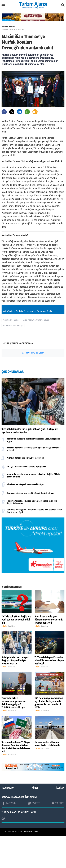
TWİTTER (34, 836)
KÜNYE (35, 820)
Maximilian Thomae (11, 352)
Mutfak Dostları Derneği (13, 358)
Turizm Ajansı (18, 864)
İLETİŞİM (60, 820)
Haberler (4, 658)
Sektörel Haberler (9, 27)
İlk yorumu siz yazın (33, 385)
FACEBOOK (9, 836)
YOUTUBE (58, 835)
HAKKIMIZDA (8, 820)
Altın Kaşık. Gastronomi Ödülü (36, 352)
